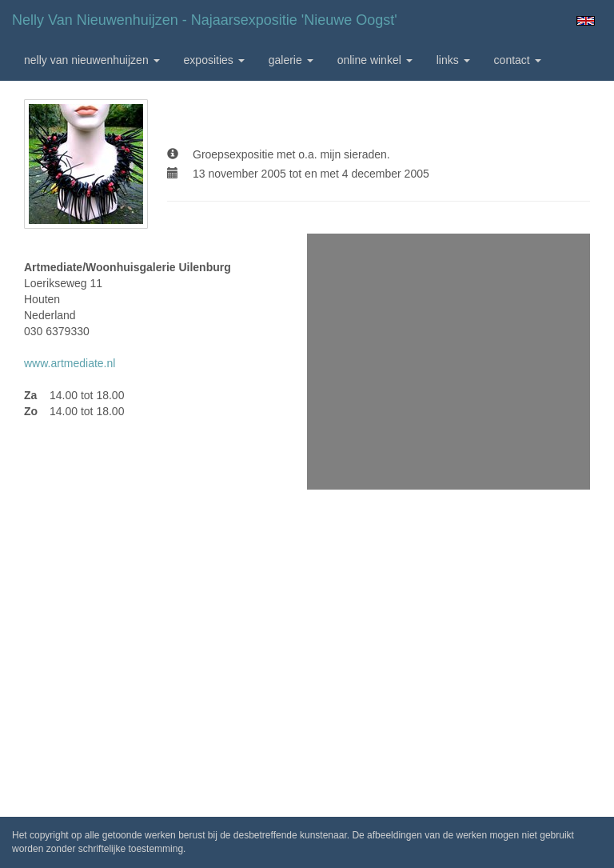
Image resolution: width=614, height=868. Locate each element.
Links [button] (453, 60)
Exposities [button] (214, 60)
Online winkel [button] (375, 60)
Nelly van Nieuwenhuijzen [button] (92, 60)
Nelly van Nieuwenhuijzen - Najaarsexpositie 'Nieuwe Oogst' (205, 20)
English (586, 21)
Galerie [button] (291, 60)
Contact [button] (518, 60)
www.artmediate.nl (70, 363)
